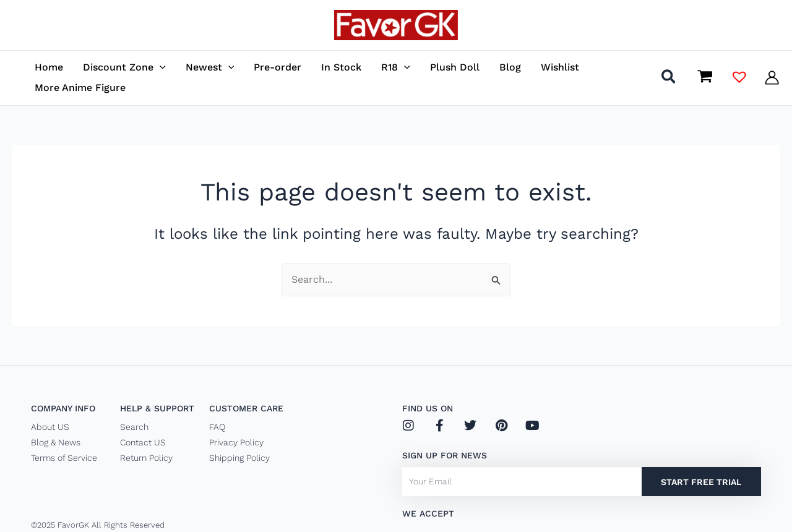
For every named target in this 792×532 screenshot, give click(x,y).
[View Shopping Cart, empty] (705, 77)
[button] (669, 79)
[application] (160, 67)
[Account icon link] (772, 78)
